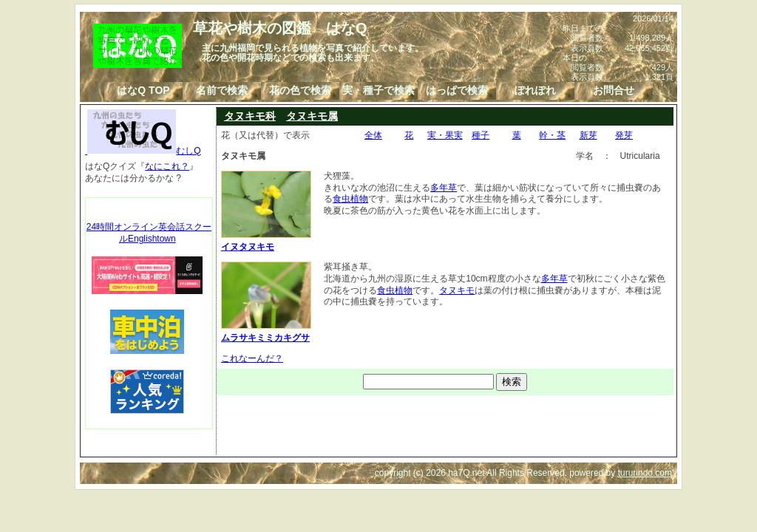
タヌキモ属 (312, 116)
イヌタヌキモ (266, 241)
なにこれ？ (167, 166)
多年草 (444, 188)
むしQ (143, 151)
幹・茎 (552, 135)
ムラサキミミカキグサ (266, 332)
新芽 (588, 135)
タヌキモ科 (250, 116)
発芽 (624, 135)
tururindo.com (645, 473)
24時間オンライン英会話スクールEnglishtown (149, 233)
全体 (373, 135)
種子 (481, 135)
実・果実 (445, 135)
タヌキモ (457, 290)
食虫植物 (350, 199)
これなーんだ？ (252, 358)
